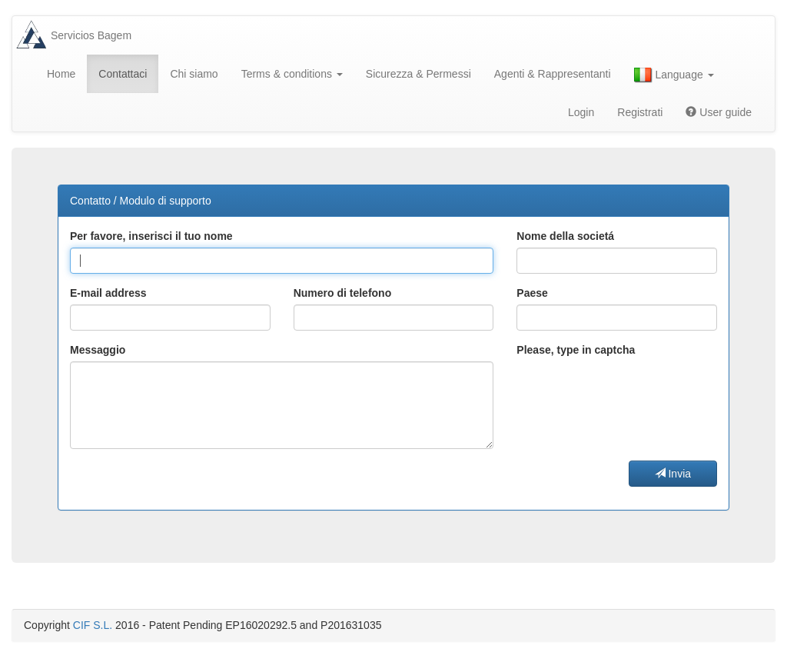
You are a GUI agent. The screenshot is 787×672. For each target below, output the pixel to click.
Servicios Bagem (91, 35)
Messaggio (98, 350)
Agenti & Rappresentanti (553, 74)
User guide (719, 112)
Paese (532, 293)
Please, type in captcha (576, 350)
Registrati (640, 112)
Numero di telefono (343, 293)
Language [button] (674, 75)
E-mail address (108, 293)
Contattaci (123, 74)
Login (581, 112)
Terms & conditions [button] (292, 74)
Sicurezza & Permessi (418, 74)
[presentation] (633, 391)
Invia (673, 474)
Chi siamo (194, 74)
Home (61, 74)
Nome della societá (565, 236)
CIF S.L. (93, 625)
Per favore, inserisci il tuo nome (151, 236)
